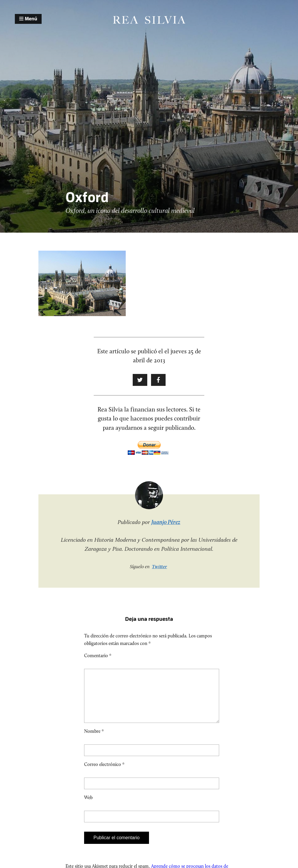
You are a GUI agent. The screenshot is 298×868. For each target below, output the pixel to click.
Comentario (98, 656)
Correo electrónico (104, 774)
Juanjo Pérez (166, 522)
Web (88, 807)
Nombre (94, 740)
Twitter (159, 566)
